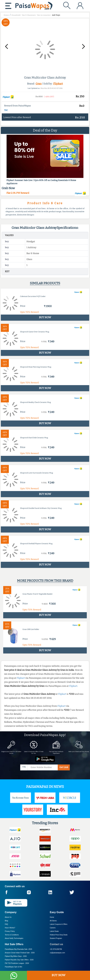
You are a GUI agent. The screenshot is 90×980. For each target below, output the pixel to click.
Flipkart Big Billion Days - (16, 956)
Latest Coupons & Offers (59, 924)
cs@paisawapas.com (58, 953)
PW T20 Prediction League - (17, 963)
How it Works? (10, 928)
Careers (53, 928)
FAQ (6, 924)
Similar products (45, 283)
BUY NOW (58, 975)
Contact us (57, 944)
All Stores (53, 921)
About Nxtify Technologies (14, 938)
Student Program (56, 938)
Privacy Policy (10, 931)
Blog (6, 921)
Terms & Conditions (12, 935)
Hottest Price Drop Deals (59, 935)
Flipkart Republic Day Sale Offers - (19, 960)
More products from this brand (45, 581)
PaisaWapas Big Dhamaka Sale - (18, 949)
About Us (8, 917)
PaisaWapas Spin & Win (13, 967)
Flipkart (58, 84)
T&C (6, 110)
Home (52, 917)
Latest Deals (54, 931)
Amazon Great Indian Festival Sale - (20, 953)
